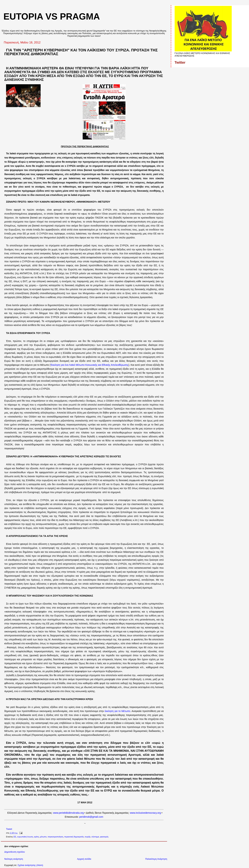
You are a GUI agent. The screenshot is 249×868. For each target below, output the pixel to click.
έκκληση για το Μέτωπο (118, 711)
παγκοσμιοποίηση (56, 837)
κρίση (36, 837)
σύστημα (95, 837)
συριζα (88, 837)
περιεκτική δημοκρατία (74, 837)
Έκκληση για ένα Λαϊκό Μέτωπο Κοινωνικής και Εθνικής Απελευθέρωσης (89, 365)
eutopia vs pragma (52, 16)
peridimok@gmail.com (91, 817)
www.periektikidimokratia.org (68, 813)
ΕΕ (15, 837)
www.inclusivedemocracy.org (146, 813)
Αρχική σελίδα (84, 859)
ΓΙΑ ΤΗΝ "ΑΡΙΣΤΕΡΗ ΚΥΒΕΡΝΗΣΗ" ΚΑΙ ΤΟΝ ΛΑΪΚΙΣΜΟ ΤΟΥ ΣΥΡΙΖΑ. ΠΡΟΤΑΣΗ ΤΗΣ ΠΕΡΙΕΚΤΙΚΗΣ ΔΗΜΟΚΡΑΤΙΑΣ (81, 52)
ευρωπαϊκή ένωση (25, 837)
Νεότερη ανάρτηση (14, 859)
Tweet (9, 829)
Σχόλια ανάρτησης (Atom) (30, 865)
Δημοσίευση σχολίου (15, 852)
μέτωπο (43, 837)
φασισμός (104, 837)
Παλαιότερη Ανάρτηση (156, 859)
